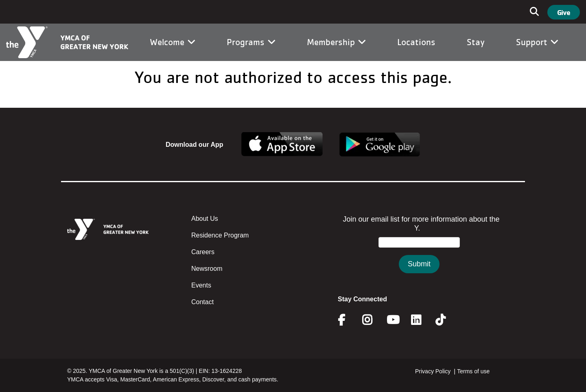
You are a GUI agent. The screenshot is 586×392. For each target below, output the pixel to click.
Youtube (392, 320)
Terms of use (473, 371)
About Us (205, 219)
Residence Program (220, 235)
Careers (203, 252)
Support (537, 42)
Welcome (173, 42)
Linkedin (422, 320)
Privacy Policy (433, 371)
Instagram (373, 320)
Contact (202, 302)
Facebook (347, 320)
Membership (336, 42)
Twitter (446, 320)
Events (201, 285)
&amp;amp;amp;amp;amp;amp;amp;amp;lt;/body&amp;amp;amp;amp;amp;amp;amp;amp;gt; (419, 252)
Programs (251, 42)
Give (564, 12)
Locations (416, 42)
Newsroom (207, 269)
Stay (476, 42)
